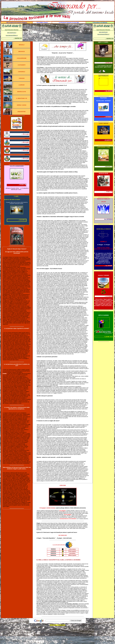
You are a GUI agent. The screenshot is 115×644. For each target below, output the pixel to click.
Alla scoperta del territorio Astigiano (17, 23)
